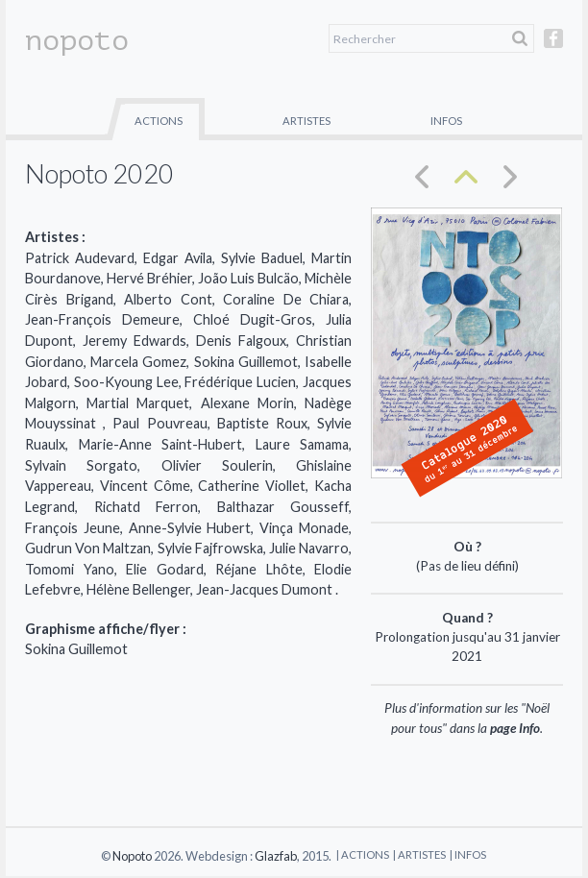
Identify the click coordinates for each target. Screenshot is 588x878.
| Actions (363, 854)
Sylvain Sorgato (81, 465)
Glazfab (276, 856)
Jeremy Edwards (135, 341)
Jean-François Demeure (102, 319)
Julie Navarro (309, 548)
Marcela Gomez (138, 362)
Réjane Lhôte (259, 569)
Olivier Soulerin (217, 465)
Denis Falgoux (241, 341)
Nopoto (132, 856)
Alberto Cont (168, 299)
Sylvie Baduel (262, 258)
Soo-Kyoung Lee (126, 382)
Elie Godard (165, 569)
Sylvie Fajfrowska (210, 548)
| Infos (468, 854)
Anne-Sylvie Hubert (190, 528)
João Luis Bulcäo (248, 278)
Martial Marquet (138, 403)
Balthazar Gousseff (283, 507)
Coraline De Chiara (286, 299)
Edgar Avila (178, 258)
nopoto (77, 40)
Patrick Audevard (80, 258)
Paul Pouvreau (159, 423)
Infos (446, 121)
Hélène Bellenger (138, 589)
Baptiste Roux (262, 423)
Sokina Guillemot (246, 362)
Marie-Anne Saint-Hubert (161, 444)
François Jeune (73, 528)
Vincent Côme (145, 486)
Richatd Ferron (147, 507)
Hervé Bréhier (149, 278)
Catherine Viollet (252, 486)
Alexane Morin (247, 403)
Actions (159, 121)
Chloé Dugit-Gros (253, 319)
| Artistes (419, 854)
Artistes (306, 121)
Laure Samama (303, 444)
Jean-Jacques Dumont (266, 589)
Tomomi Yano (70, 569)
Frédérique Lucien (240, 382)
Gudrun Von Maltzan (88, 548)
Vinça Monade (304, 528)
